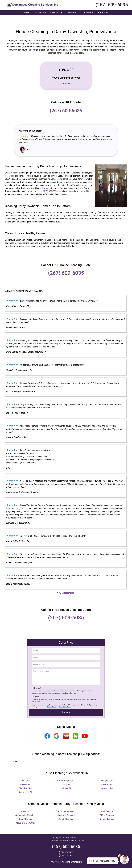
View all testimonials (66, 584)
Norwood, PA (107, 779)
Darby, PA (66, 775)
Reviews (72, 12)
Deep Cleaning (25, 810)
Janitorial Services (66, 806)
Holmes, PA (66, 779)
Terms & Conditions (65, 698)
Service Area (56, 12)
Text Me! (37, 679)
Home (27, 12)
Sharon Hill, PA (25, 783)
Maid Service (107, 802)
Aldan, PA (25, 771)
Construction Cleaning (66, 802)
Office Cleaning (107, 806)
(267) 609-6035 (112, 5)
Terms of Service (85, 863)
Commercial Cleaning (25, 806)
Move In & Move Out (25, 814)
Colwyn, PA (25, 775)
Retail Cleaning (66, 810)
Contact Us (102, 12)
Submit (66, 703)
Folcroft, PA (107, 775)
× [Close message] (116, 858)
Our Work (88, 13)
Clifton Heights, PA (66, 771)
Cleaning (25, 802)
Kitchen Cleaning (107, 810)
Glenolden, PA (25, 779)
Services (41, 13)
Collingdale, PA (107, 771)
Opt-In (36, 688)
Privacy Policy (51, 698)
